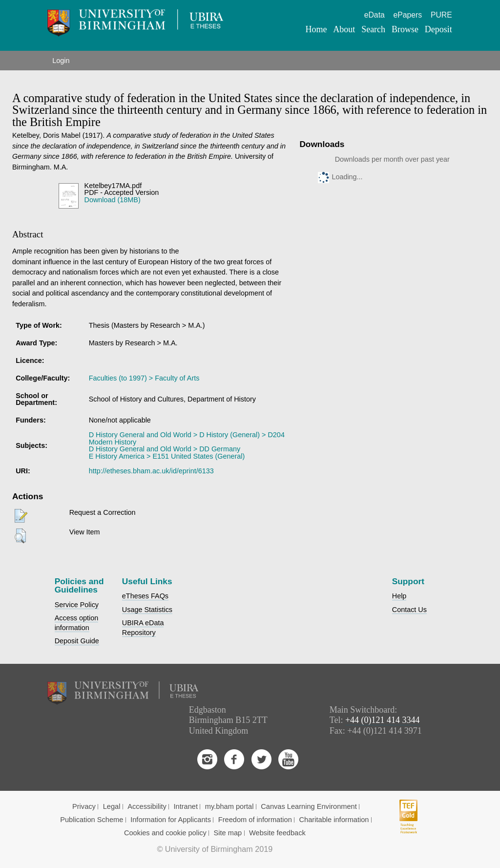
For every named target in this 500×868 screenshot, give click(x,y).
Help (399, 596)
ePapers (408, 15)
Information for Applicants (171, 820)
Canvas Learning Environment (309, 806)
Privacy (84, 806)
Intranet (186, 806)
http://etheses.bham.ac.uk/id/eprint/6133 (151, 471)
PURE (441, 15)
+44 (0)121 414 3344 (383, 720)
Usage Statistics (147, 610)
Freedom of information (255, 820)
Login (61, 61)
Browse (405, 29)
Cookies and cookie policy (165, 833)
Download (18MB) (113, 200)
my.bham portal (229, 806)
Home (316, 29)
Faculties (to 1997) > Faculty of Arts (144, 378)
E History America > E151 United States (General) (167, 456)
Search (373, 29)
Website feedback (277, 833)
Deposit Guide (77, 641)
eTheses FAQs (145, 596)
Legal (112, 806)
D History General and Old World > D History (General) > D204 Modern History (187, 438)
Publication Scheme (92, 820)
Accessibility (147, 806)
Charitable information (334, 820)
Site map (228, 833)
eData (375, 15)
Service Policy (77, 605)
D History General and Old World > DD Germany (165, 449)
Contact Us (409, 610)
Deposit (438, 29)
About (344, 29)
